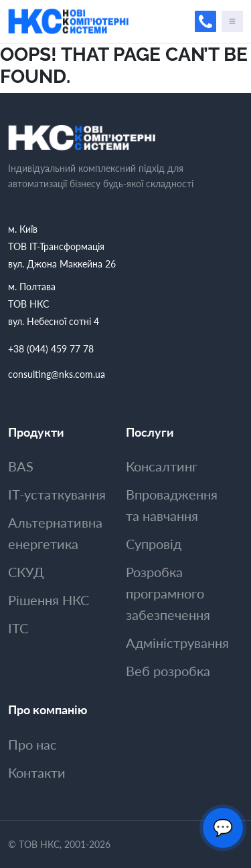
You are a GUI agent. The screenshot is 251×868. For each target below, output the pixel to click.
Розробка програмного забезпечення (168, 593)
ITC (18, 628)
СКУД (26, 572)
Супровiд (154, 544)
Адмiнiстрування (177, 643)
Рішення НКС (49, 600)
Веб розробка (168, 671)
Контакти (37, 772)
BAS (21, 466)
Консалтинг (162, 466)
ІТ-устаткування (57, 494)
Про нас (32, 744)
